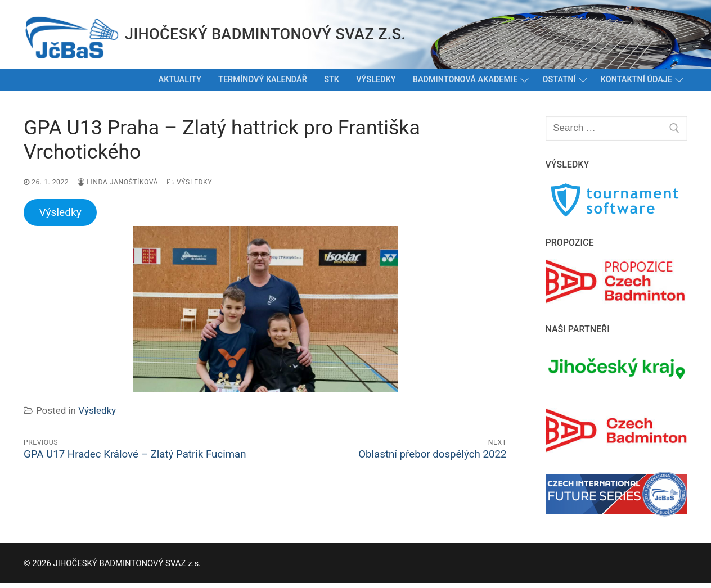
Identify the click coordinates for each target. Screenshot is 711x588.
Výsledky (190, 182)
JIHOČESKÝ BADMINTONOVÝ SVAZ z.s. (265, 34)
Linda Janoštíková (118, 182)
